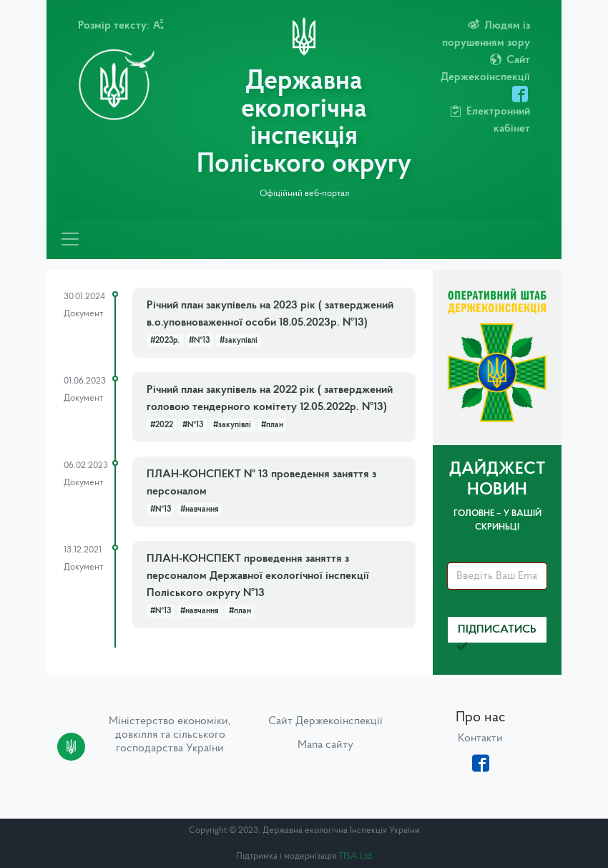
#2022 (162, 425)
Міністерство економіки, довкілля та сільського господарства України (170, 735)
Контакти (480, 738)
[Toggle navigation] (70, 239)
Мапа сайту (325, 745)
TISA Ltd (355, 856)
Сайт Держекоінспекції (325, 721)
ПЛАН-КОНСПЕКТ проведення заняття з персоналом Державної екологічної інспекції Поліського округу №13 (258, 576)
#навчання (200, 509)
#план (272, 425)
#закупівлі (239, 341)
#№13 (199, 341)
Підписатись (496, 634)
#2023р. (165, 341)
